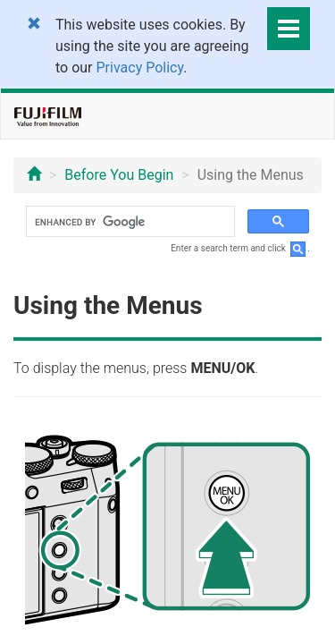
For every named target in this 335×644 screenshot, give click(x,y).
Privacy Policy (140, 68)
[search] (129, 222)
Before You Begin (119, 175)
